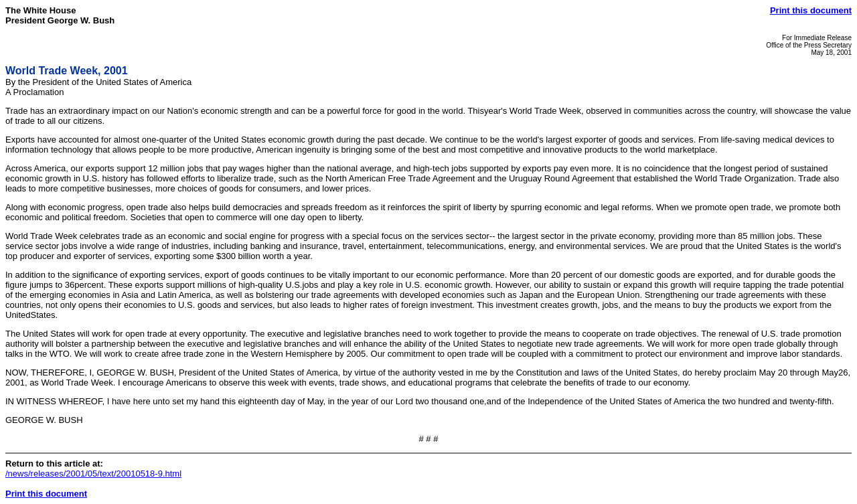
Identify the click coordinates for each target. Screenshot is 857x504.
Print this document (811, 10)
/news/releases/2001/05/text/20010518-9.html (93, 474)
